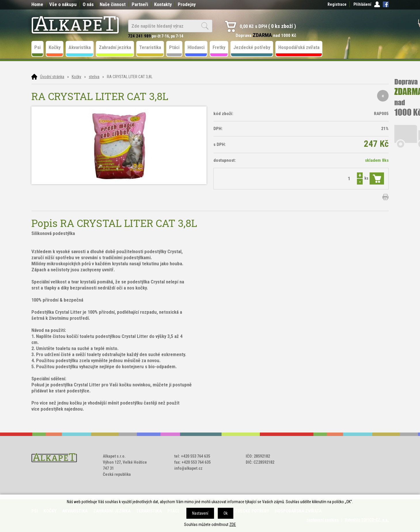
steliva (94, 77)
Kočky (76, 77)
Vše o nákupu (63, 4)
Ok (226, 513)
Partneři (140, 4)
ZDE (233, 525)
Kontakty (163, 4)
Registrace (337, 4)
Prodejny (187, 4)
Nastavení (200, 513)
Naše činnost (113, 4)
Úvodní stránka (52, 77)
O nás (88, 4)
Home (37, 4)
